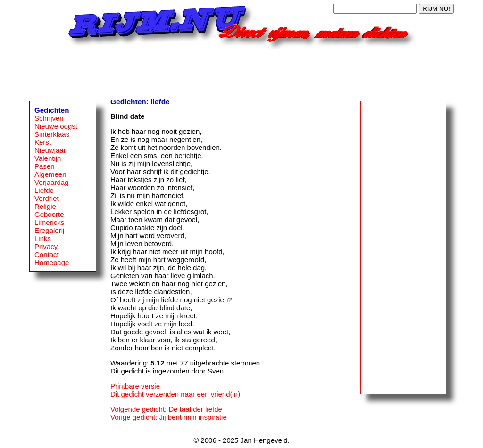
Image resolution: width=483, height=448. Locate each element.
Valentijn (48, 158)
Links (43, 238)
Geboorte (49, 214)
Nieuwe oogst (56, 126)
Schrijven (49, 118)
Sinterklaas (52, 134)
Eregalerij (49, 230)
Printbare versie (135, 386)
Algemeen (50, 174)
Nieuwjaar (50, 150)
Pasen (45, 166)
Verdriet (47, 198)
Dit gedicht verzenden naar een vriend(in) (175, 394)
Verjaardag (52, 182)
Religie (45, 206)
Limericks (49, 222)
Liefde (44, 190)
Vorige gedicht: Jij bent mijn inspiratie (169, 417)
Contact (47, 254)
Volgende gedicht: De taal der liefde (166, 409)
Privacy (46, 246)
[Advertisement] (241, 70)
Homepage (52, 262)
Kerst (43, 142)
